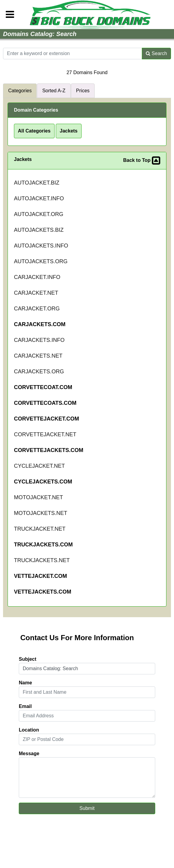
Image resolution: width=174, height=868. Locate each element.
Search (156, 53)
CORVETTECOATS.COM (45, 403)
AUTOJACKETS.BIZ (39, 230)
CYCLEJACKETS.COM (43, 482)
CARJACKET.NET (36, 293)
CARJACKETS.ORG (39, 372)
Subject (28, 659)
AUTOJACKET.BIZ (37, 183)
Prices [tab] (83, 91)
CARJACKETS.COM (40, 324)
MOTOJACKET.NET (38, 497)
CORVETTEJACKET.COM (47, 419)
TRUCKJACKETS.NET (42, 560)
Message (29, 753)
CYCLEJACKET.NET (39, 466)
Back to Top (142, 161)
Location (29, 730)
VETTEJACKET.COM (40, 576)
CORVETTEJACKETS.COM (49, 450)
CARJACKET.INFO (37, 277)
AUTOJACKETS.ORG (41, 261)
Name (25, 683)
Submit (87, 808)
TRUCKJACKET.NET (40, 529)
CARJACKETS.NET (38, 356)
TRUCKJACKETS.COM (43, 545)
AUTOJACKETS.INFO (41, 246)
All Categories (34, 131)
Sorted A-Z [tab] (54, 91)
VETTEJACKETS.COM (43, 592)
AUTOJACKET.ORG (39, 214)
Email (25, 706)
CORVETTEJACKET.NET (45, 434)
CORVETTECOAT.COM (43, 387)
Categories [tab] (20, 91)
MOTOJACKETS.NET (41, 513)
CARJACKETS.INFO (39, 340)
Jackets (69, 131)
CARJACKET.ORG (37, 309)
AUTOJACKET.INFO (39, 198)
